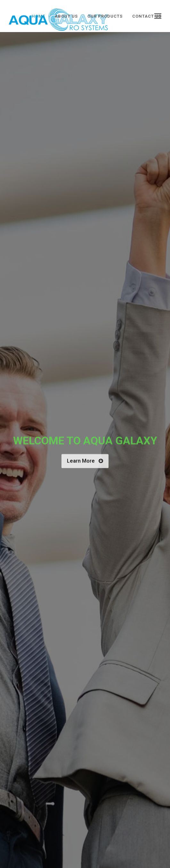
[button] (158, 16)
